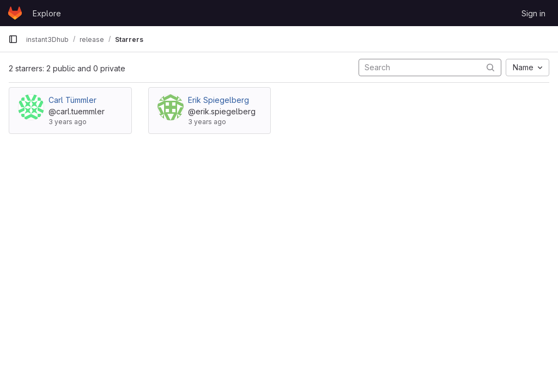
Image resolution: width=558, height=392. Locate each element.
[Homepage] (15, 13)
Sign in (533, 13)
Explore (47, 13)
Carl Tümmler (72, 100)
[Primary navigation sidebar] (13, 39)
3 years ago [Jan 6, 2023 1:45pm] (207, 122)
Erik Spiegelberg (219, 100)
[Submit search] (490, 67)
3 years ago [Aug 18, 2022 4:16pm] (68, 122)
